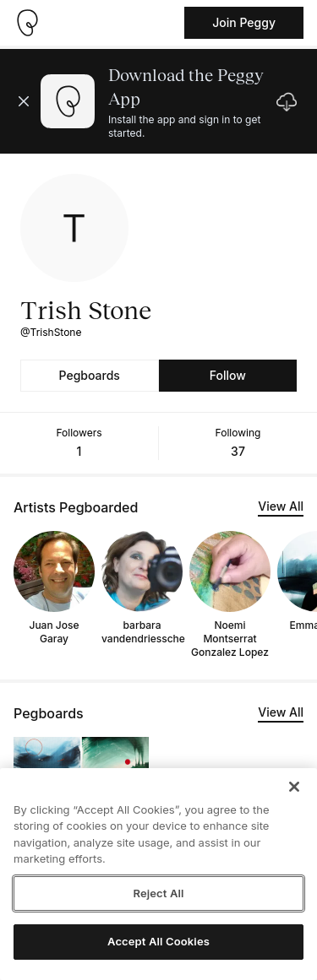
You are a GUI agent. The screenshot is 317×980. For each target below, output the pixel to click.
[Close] (294, 787)
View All (281, 506)
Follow (228, 375)
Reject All (158, 893)
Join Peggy (244, 22)
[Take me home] (27, 23)
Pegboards (90, 375)
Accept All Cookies (158, 941)
